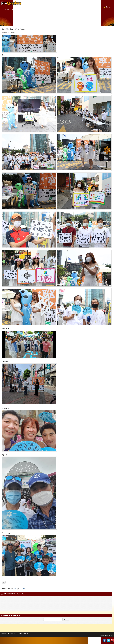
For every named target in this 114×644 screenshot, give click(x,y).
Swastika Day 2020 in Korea (13, 29)
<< (15, 589)
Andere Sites (104, 635)
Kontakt (112, 635)
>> (24, 589)
